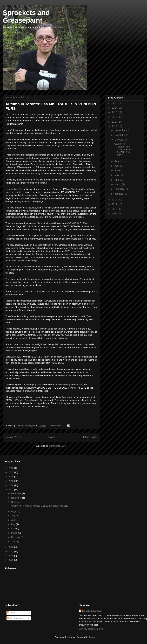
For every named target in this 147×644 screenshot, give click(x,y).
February (120, 189)
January (119, 194)
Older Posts (90, 437)
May (117, 175)
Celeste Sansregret (92, 611)
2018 (115, 103)
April (117, 180)
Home (52, 437)
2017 (115, 108)
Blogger (93, 637)
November (120, 135)
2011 (115, 204)
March (118, 184)
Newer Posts (13, 437)
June (117, 170)
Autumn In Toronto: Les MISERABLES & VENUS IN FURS (123, 149)
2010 (115, 209)
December (120, 130)
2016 (115, 112)
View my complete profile (91, 629)
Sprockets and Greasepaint (26, 16)
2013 (115, 126)
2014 (115, 122)
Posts (11, 613)
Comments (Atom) (58, 446)
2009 (115, 214)
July (117, 166)
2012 (115, 200)
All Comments (15, 618)
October (119, 140)
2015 (115, 117)
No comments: (56, 425)
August (119, 161)
